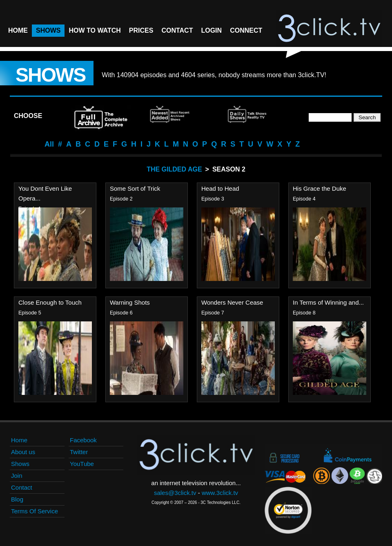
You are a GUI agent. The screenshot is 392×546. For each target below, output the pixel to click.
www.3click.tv (220, 493)
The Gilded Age (174, 169)
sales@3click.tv (175, 493)
